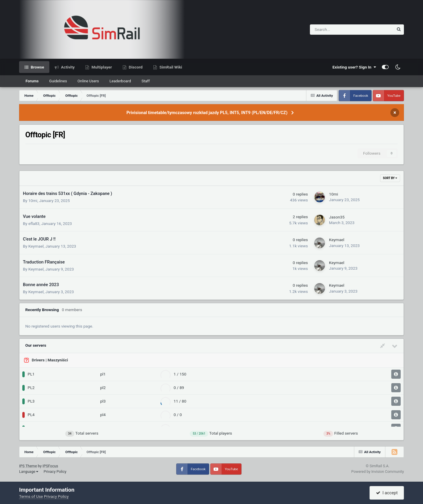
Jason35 (337, 217)
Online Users (88, 81)
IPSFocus (50, 466)
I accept (387, 493)
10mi (33, 201)
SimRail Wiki (170, 67)
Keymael (36, 246)
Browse (37, 67)
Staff (146, 81)
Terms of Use (31, 496)
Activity (67, 67)
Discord (135, 67)
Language (29, 472)
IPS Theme (28, 466)
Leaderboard (120, 81)
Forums (32, 81)
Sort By (390, 178)
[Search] (336, 30)
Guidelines (58, 81)
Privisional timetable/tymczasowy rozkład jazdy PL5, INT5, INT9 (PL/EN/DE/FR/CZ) (207, 113)
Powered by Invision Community (378, 472)
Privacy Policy (55, 472)
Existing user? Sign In (354, 67)
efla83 (34, 223)
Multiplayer (101, 67)
